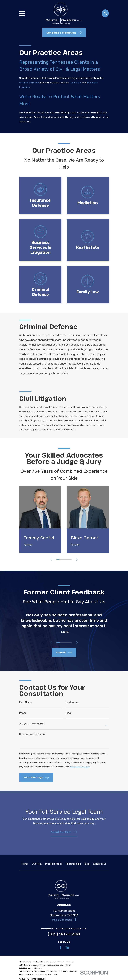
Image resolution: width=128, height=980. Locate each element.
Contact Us (100, 865)
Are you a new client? (32, 724)
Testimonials (73, 865)
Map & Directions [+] (64, 921)
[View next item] (78, 560)
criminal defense (29, 83)
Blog (87, 865)
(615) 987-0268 (64, 936)
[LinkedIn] (67, 949)
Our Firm (37, 865)
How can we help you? (32, 735)
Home (25, 865)
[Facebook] (61, 949)
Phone (23, 713)
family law (76, 83)
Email (69, 713)
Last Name (72, 702)
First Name (26, 702)
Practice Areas (54, 865)
